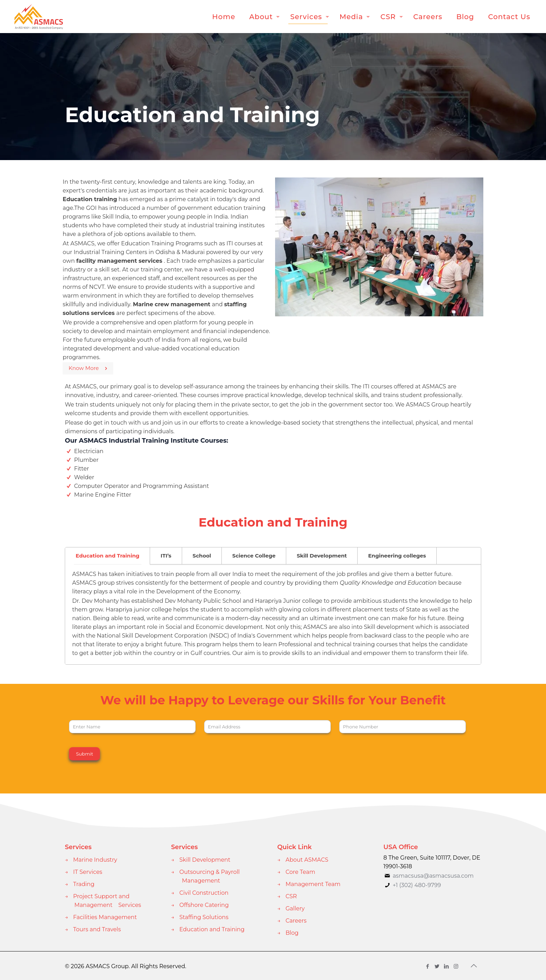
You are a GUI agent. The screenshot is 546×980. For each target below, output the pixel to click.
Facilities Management (105, 917)
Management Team (313, 884)
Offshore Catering (204, 905)
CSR (291, 896)
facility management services (120, 261)
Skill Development (205, 860)
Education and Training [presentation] (107, 556)
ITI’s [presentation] (166, 556)
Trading (84, 884)
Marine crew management (172, 304)
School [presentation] (202, 556)
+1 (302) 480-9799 (416, 885)
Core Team (300, 872)
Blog (292, 933)
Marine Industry (95, 860)
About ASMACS (307, 860)
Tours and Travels (97, 929)
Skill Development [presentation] (322, 556)
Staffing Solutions (204, 917)
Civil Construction (204, 893)
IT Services (88, 872)
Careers (296, 921)
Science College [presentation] (254, 556)
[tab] (108, 556)
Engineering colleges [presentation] (397, 556)
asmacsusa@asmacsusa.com (433, 876)
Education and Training (212, 929)
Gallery (295, 908)
